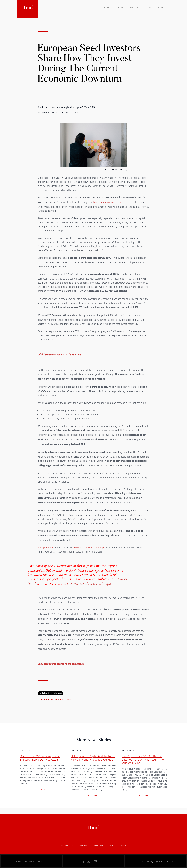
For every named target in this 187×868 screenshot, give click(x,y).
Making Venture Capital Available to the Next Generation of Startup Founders (93, 758)
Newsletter (67, 846)
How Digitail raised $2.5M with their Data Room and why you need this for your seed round (143, 760)
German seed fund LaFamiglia (89, 547)
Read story (43, 789)
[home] (28, 9)
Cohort (120, 8)
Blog (161, 8)
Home (106, 8)
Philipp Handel (45, 547)
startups (135, 8)
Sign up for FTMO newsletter (56, 700)
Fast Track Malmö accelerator (109, 202)
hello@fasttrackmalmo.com (36, 861)
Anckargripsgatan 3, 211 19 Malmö (160, 861)
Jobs (112, 846)
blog (124, 846)
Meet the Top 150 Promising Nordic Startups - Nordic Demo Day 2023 (40, 758)
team (149, 8)
